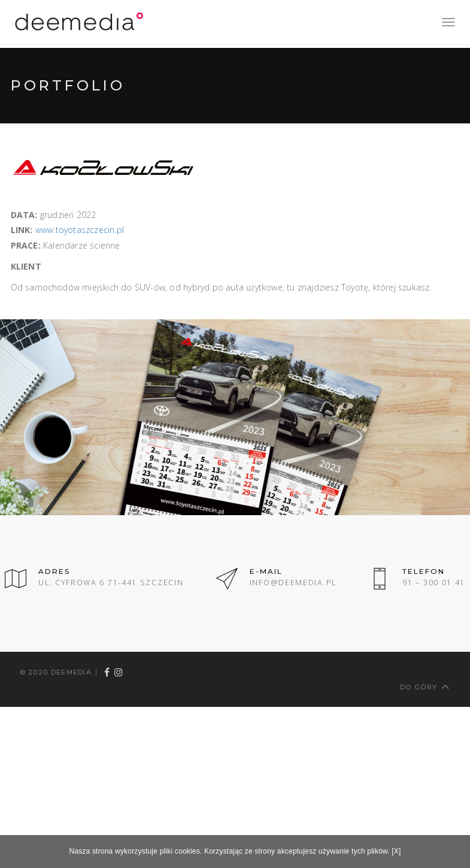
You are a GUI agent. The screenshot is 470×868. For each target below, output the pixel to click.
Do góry (425, 686)
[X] (396, 851)
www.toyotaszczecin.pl (80, 230)
